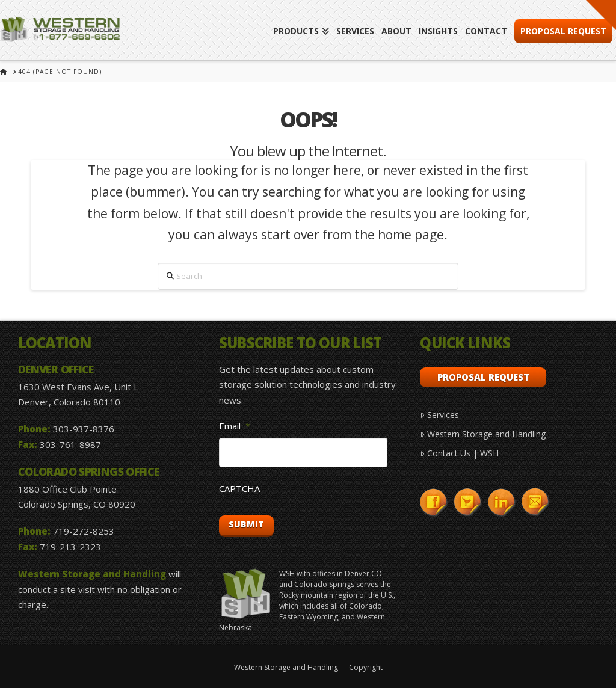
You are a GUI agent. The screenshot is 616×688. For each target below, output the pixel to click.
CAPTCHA (239, 489)
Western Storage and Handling (482, 434)
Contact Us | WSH (459, 453)
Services (439, 415)
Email (235, 426)
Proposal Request (483, 377)
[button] (601, 15)
